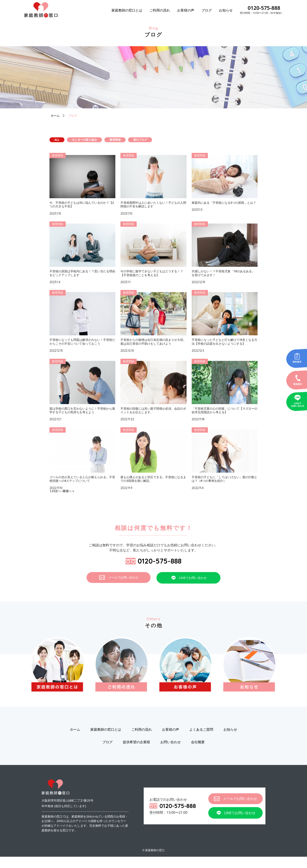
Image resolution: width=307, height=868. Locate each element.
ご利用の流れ (160, 10)
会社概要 (198, 753)
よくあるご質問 (201, 741)
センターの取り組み (103, 140)
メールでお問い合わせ (119, 589)
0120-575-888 (264, 8)
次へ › (60, 500)
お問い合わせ (171, 753)
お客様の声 (186, 10)
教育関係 (147, 140)
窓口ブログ (185, 140)
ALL (63, 140)
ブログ (207, 10)
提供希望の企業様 (136, 753)
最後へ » (71, 500)
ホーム (56, 115)
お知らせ (226, 10)
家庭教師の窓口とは (127, 10)
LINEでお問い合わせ (189, 589)
